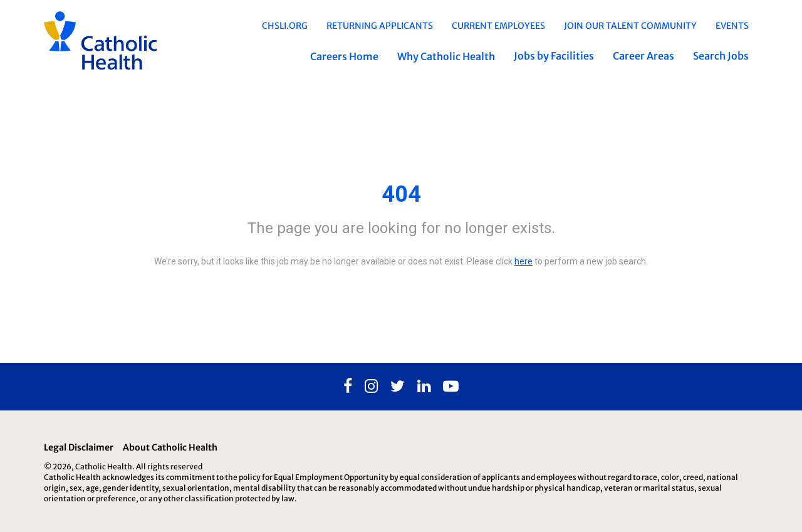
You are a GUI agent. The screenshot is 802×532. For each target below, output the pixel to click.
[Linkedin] (424, 387)
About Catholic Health (170, 447)
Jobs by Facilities (554, 56)
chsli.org (285, 26)
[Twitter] (398, 387)
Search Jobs (721, 56)
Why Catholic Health (446, 56)
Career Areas (643, 56)
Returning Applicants (380, 26)
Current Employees (498, 26)
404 (401, 194)
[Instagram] (371, 387)
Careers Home (344, 56)
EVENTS (732, 26)
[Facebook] (348, 387)
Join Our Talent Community (630, 26)
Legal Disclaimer (79, 447)
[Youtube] (451, 387)
